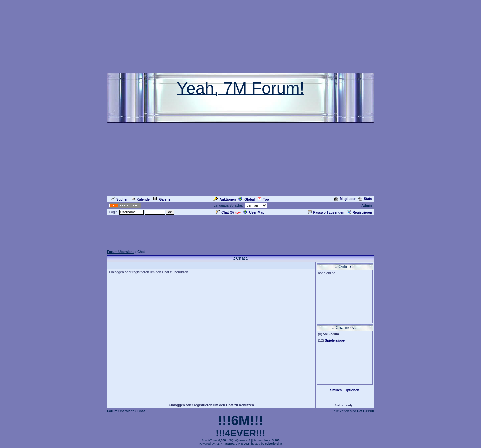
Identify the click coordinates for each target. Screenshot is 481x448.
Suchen (119, 199)
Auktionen (225, 199)
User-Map (254, 212)
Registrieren (360, 212)
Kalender (141, 199)
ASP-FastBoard (226, 444)
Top (263, 199)
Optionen (352, 390)
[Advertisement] (240, 231)
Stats (365, 199)
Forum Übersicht (120, 252)
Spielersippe (335, 341)
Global (247, 199)
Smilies (336, 390)
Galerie (162, 199)
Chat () (225, 212)
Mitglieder (345, 199)
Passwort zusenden (326, 212)
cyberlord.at (274, 444)
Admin (367, 205)
